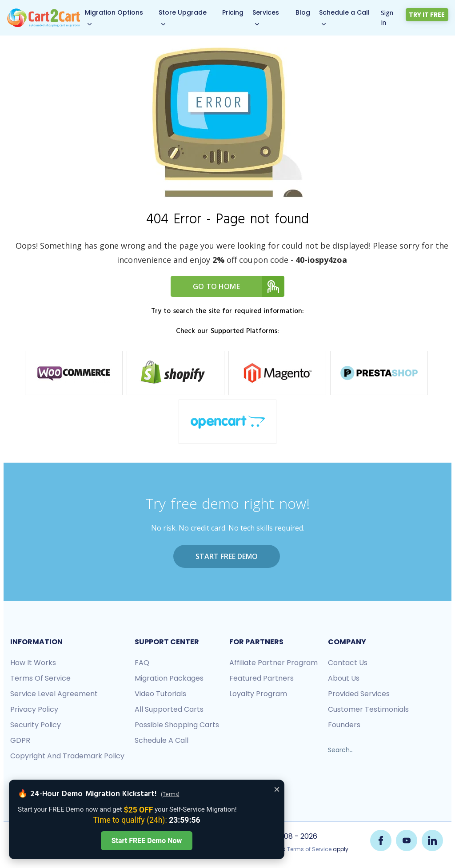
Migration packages (169, 678)
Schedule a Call (345, 12)
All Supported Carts (169, 709)
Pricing (233, 12)
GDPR (20, 740)
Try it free (427, 15)
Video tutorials (160, 694)
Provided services (359, 694)
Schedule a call (162, 740)
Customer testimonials (368, 709)
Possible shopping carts (177, 725)
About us (344, 678)
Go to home (239, 286)
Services (266, 12)
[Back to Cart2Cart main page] (44, 13)
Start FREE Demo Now (147, 841)
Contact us (348, 663)
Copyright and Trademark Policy (67, 756)
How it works (33, 663)
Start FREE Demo (227, 556)
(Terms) (170, 795)
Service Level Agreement (54, 694)
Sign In (387, 18)
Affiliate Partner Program (273, 663)
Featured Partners (261, 678)
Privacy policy (34, 709)
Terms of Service (40, 678)
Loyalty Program (258, 694)
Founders (344, 725)
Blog (303, 12)
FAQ (142, 663)
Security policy (36, 725)
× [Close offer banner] (277, 789)
